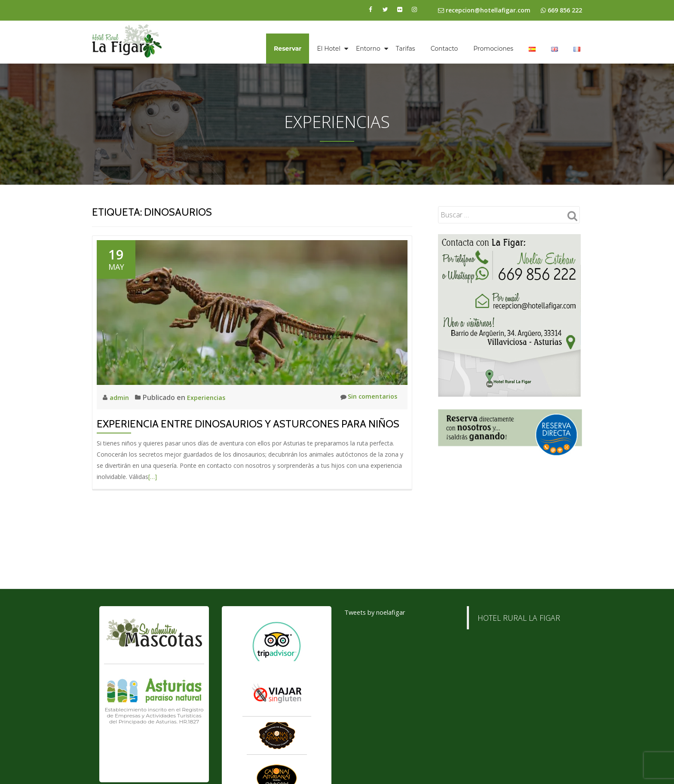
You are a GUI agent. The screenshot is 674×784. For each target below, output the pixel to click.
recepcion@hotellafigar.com (484, 10)
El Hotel (329, 49)
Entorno (368, 49)
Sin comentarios (366, 397)
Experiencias (209, 397)
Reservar (288, 49)
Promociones (493, 49)
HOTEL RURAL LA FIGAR (519, 680)
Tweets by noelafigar (378, 674)
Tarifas (406, 49)
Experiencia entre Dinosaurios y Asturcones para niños (248, 424)
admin (121, 397)
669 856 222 (565, 10)
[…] (153, 477)
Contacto (444, 49)
